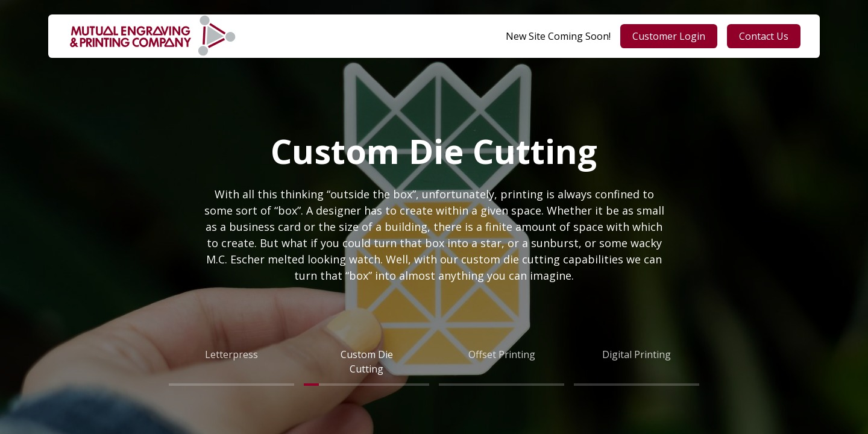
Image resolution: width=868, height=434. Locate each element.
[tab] (231, 362)
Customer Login (669, 36)
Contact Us (764, 36)
